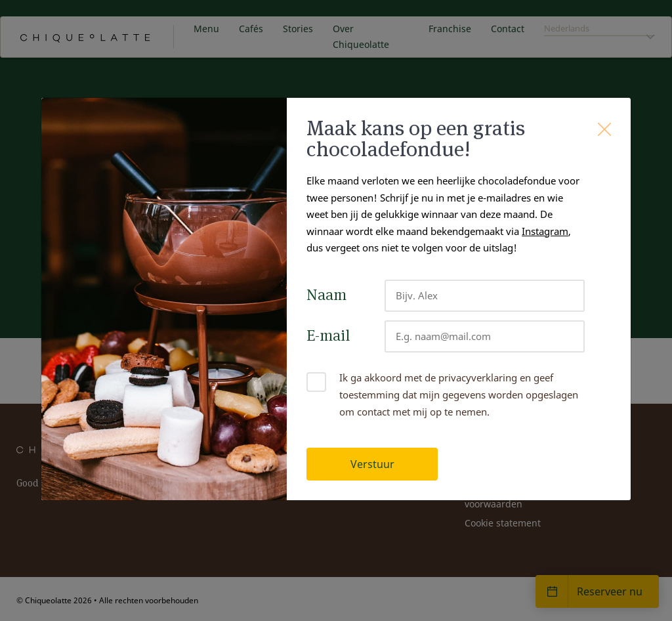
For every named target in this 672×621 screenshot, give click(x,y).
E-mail (328, 335)
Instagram (545, 231)
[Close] (604, 129)
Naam (326, 295)
